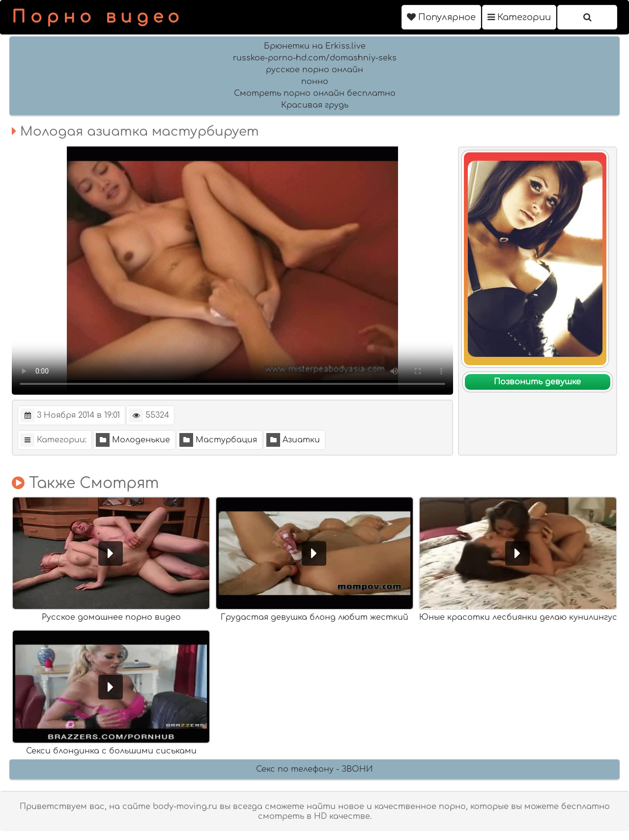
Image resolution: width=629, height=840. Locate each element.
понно (315, 82)
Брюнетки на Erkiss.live (315, 46)
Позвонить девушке (537, 382)
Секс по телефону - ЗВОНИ (314, 769)
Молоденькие (133, 440)
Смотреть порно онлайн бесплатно (315, 93)
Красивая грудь (315, 105)
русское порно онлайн (314, 70)
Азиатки (293, 440)
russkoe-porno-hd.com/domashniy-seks (315, 58)
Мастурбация (218, 440)
